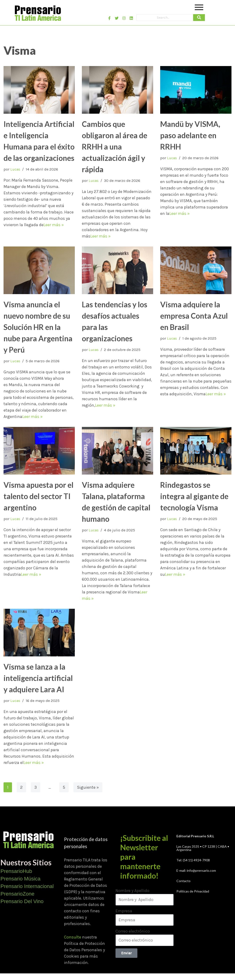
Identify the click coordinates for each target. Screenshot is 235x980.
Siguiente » (88, 787)
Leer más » (54, 225)
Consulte (73, 937)
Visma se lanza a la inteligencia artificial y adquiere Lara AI (38, 678)
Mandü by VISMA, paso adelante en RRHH (190, 135)
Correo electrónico (133, 931)
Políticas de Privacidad (193, 891)
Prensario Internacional (27, 886)
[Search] (165, 18)
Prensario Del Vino (22, 901)
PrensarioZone (17, 894)
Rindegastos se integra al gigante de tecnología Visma (194, 496)
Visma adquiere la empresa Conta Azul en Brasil (194, 316)
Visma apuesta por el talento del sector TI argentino (38, 496)
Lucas (15, 169)
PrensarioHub (16, 871)
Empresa (124, 911)
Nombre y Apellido (132, 891)
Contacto (183, 881)
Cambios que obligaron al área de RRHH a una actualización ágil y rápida (115, 147)
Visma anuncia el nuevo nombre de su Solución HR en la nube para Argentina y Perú (38, 327)
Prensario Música (20, 879)
